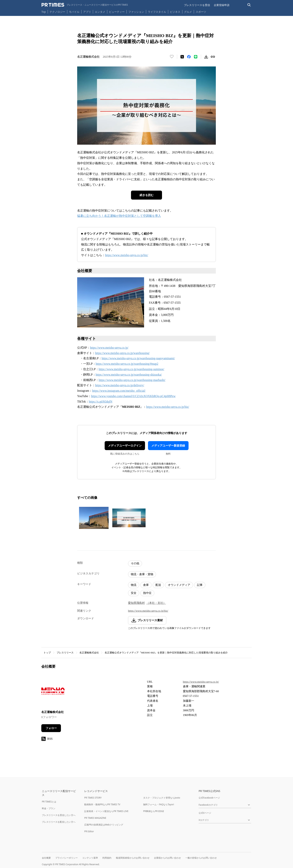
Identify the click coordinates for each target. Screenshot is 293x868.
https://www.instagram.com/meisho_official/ (119, 391)
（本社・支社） (156, 603)
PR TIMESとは (49, 802)
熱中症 (147, 593)
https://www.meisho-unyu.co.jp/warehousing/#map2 (127, 364)
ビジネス (175, 12)
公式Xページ (205, 813)
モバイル (74, 12)
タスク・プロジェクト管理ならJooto (162, 798)
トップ (47, 653)
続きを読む (147, 195)
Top (44, 12)
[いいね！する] (172, 57)
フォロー (51, 728)
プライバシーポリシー (67, 858)
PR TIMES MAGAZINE (95, 818)
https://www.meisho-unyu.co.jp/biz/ (127, 255)
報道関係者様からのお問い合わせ (133, 858)
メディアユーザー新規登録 (168, 446)
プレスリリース (65, 653)
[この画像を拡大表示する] (94, 518)
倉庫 (146, 585)
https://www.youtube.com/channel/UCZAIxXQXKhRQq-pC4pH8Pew (133, 396)
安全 (134, 593)
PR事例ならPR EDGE (154, 811)
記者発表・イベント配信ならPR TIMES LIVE (106, 811)
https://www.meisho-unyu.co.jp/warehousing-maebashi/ (132, 380)
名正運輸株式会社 (89, 653)
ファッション (136, 12)
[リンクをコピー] (213, 57)
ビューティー (117, 12)
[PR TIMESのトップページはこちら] (85, 5)
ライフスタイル (157, 12)
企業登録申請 (222, 5)
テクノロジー (57, 12)
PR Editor (89, 831)
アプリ (87, 12)
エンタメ (100, 12)
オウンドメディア (179, 585)
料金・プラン (49, 808)
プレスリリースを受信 (197, 5)
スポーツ (201, 12)
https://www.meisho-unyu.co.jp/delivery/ (120, 385)
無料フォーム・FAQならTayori (159, 804)
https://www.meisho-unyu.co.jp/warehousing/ (122, 353)
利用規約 (107, 858)
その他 (135, 563)
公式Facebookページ (209, 798)
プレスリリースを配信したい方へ (59, 822)
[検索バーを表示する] (249, 5)
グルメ (188, 12)
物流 (134, 585)
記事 (200, 585)
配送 (158, 585)
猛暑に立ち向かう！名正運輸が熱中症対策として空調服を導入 (119, 216)
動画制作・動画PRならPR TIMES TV (102, 804)
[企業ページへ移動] (53, 692)
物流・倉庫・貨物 (142, 574)
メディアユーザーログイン (125, 446)
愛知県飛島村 (136, 603)
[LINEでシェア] (196, 57)
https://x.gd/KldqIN (101, 402)
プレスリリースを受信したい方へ (59, 815)
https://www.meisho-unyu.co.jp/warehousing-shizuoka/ (129, 375)
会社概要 (46, 858)
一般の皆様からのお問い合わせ (201, 858)
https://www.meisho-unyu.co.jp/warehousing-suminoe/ (131, 369)
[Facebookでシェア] (189, 57)
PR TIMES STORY (93, 798)
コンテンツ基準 (90, 858)
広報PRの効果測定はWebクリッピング (104, 825)
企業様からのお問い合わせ (167, 858)
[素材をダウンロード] (206, 57)
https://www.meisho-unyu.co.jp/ (109, 348)
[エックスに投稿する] (182, 57)
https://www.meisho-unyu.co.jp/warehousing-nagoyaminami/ (138, 358)
